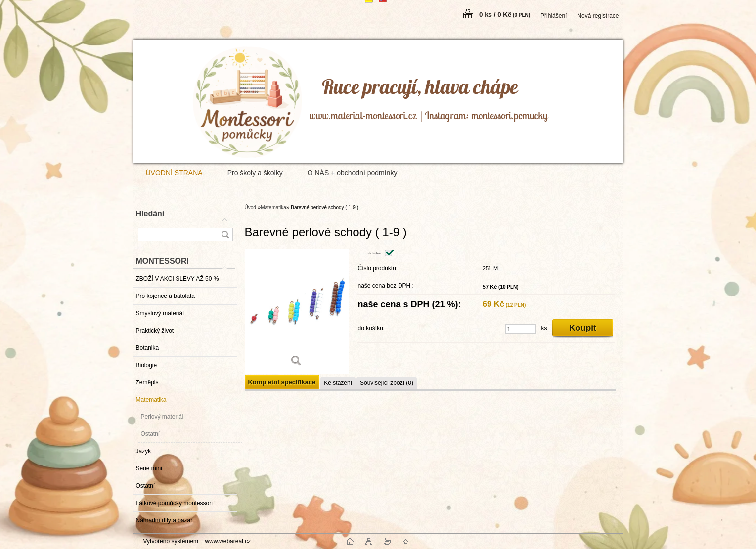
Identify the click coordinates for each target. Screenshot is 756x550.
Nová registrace (598, 16)
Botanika (148, 348)
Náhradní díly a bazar (164, 520)
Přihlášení (554, 16)
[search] (225, 234)
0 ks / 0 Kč (505, 15)
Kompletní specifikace (282, 382)
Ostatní (151, 434)
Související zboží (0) (387, 383)
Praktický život (155, 331)
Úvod (250, 207)
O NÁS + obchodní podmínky (353, 173)
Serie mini (149, 468)
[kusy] (521, 329)
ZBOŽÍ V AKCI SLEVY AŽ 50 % (178, 279)
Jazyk (144, 451)
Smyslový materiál (160, 313)
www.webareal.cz (228, 541)
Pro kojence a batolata (165, 296)
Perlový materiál (162, 417)
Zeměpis (147, 382)
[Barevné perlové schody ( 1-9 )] (297, 311)
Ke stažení (338, 383)
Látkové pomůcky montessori (174, 503)
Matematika (151, 400)
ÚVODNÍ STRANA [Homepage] (174, 173)
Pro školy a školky (255, 173)
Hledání (150, 214)
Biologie (147, 365)
